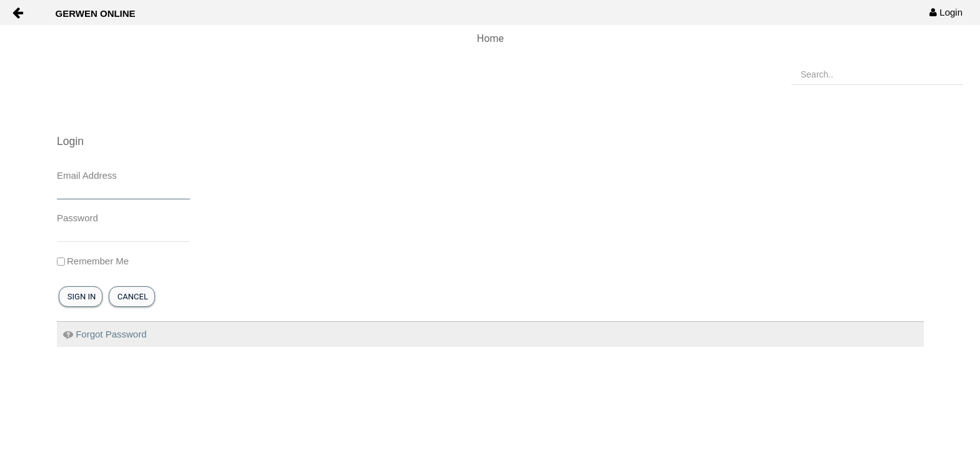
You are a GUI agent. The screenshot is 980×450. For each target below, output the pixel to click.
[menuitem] (946, 12)
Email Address (87, 175)
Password (77, 218)
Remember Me (93, 261)
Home (490, 38)
